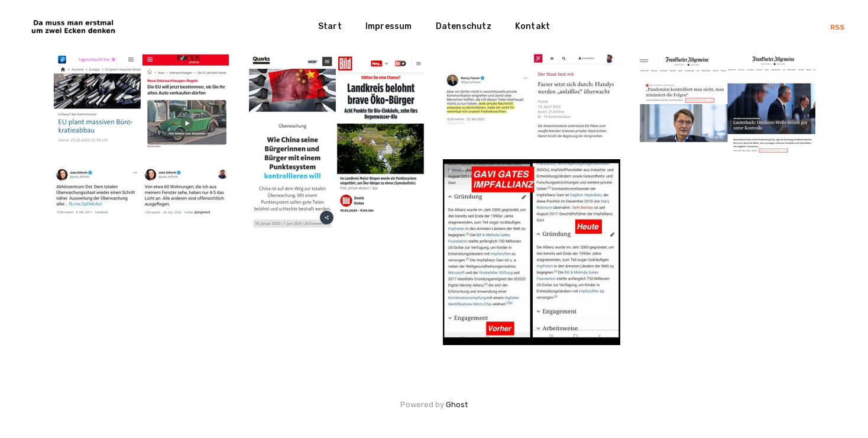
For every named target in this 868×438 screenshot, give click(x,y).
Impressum (389, 26)
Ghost (457, 405)
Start (330, 26)
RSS (837, 27)
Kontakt (532, 26)
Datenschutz (464, 26)
